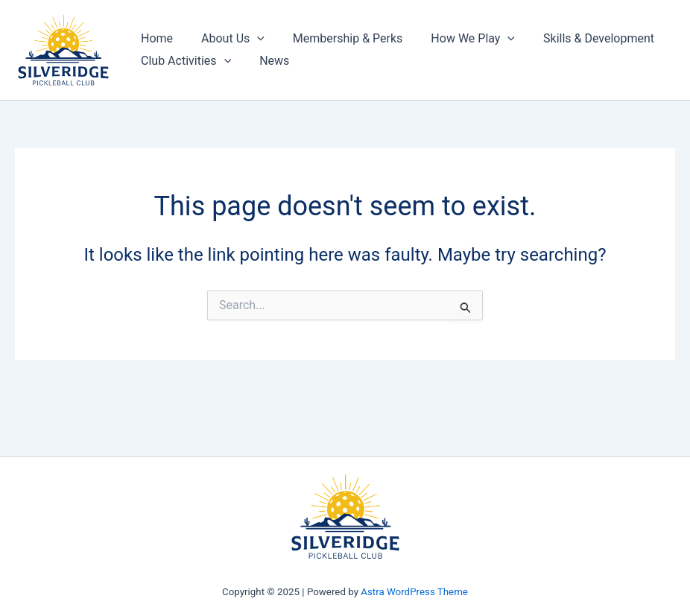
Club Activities (184, 61)
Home (155, 38)
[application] (250, 39)
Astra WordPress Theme (414, 592)
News (268, 61)
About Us (226, 39)
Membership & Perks (336, 38)
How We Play (457, 39)
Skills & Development (579, 38)
